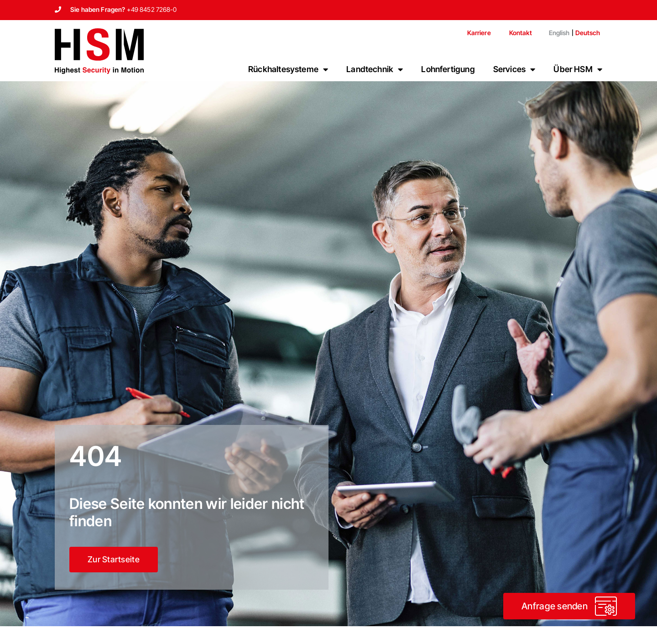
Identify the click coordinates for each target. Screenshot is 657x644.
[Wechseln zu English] (556, 33)
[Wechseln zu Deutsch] (588, 33)
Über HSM (578, 69)
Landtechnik (375, 69)
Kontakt (521, 33)
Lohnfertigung (448, 69)
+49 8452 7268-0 (152, 9)
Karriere (479, 33)
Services (514, 69)
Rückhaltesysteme (288, 69)
